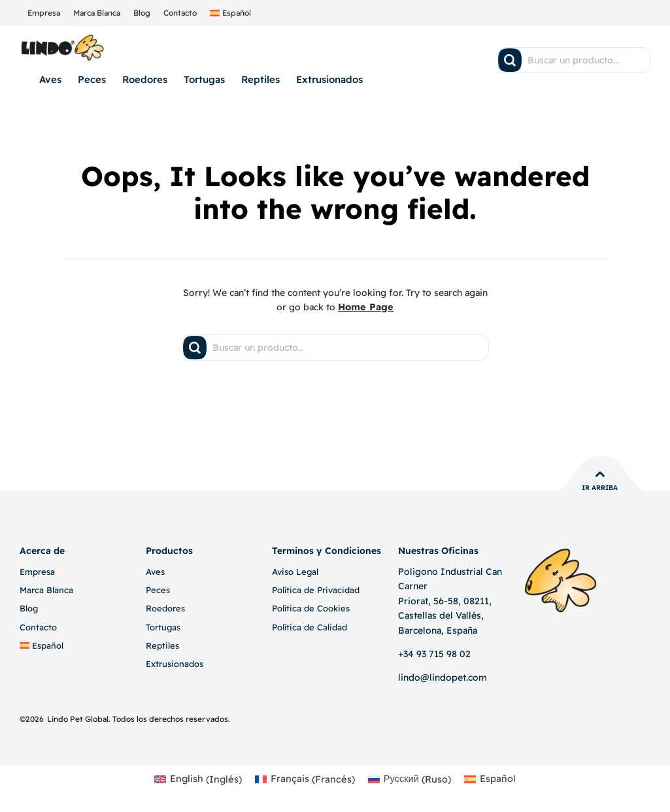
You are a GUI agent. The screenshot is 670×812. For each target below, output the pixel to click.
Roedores (145, 79)
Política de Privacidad (316, 590)
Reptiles (260, 79)
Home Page (366, 307)
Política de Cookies (311, 608)
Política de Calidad (310, 626)
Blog (142, 13)
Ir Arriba (600, 488)
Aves (50, 79)
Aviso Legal (295, 572)
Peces (92, 79)
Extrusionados (329, 79)
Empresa (44, 13)
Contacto (180, 13)
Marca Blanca (97, 13)
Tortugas (204, 79)
